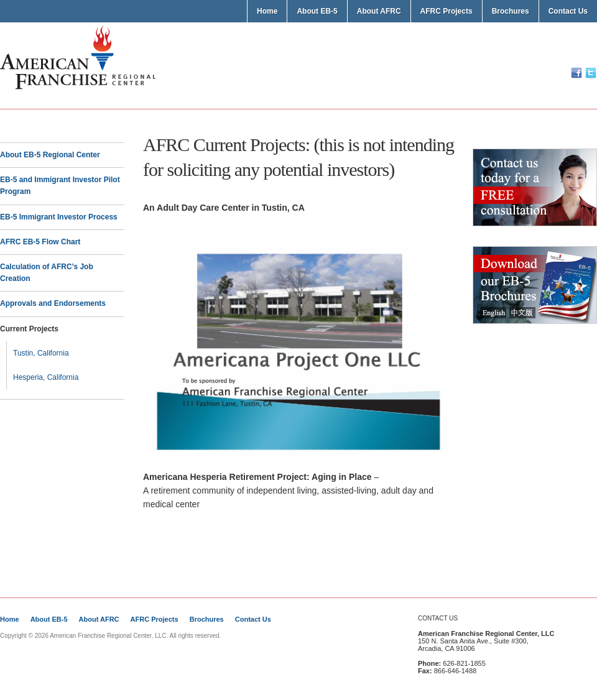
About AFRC (379, 11)
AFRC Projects (447, 11)
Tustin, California (41, 353)
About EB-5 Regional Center (50, 155)
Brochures (511, 11)
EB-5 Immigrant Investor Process (59, 217)
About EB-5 (317, 11)
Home (267, 11)
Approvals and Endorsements (53, 303)
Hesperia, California (46, 377)
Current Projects (29, 329)
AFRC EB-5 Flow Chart (40, 242)
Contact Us (568, 11)
